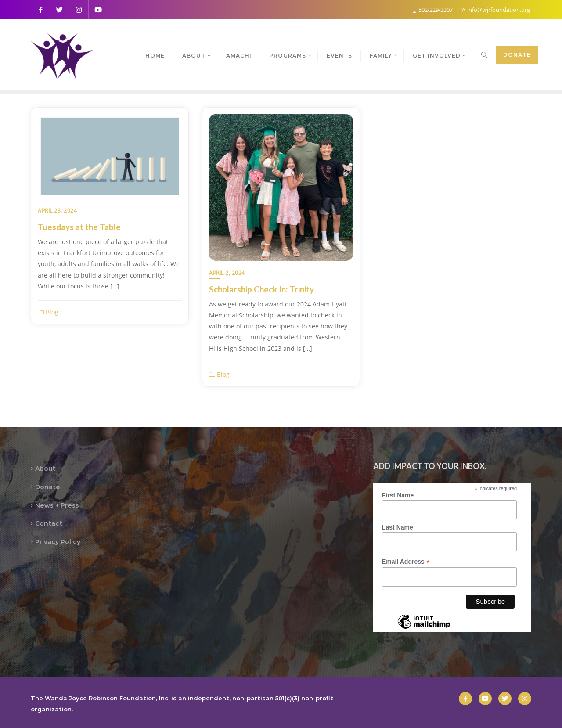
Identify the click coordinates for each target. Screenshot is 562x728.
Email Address (406, 562)
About (45, 469)
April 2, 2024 (227, 273)
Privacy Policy (58, 542)
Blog (48, 312)
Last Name (398, 527)
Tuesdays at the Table (79, 227)
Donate (517, 55)
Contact (49, 523)
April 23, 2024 (57, 211)
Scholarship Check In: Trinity (261, 289)
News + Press (57, 505)
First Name (398, 495)
